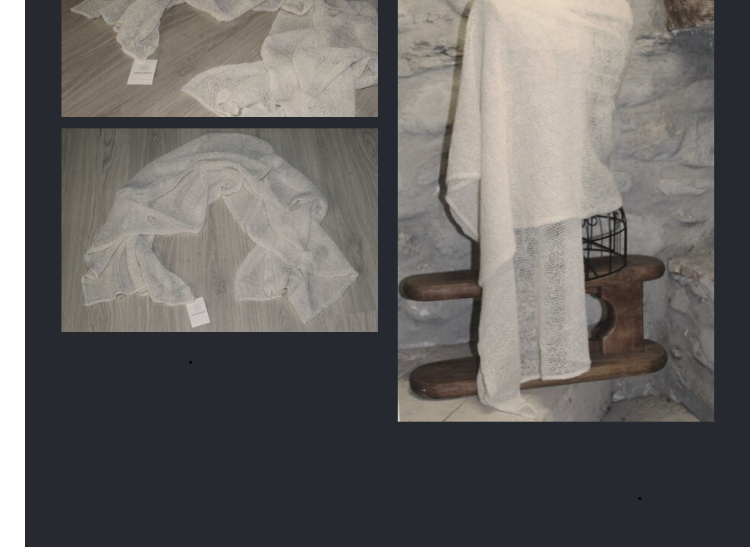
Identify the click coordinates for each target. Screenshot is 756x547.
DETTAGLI (219, 362)
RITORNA (669, 498)
